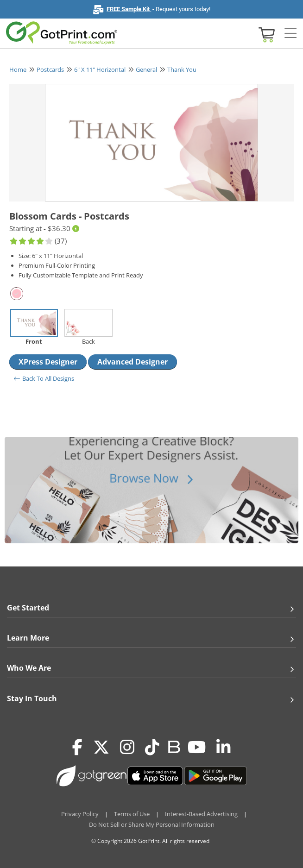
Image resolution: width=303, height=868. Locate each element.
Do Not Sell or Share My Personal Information (152, 824)
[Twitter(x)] (101, 748)
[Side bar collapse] (290, 34)
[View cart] (265, 34)
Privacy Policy (80, 814)
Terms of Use (132, 814)
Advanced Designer (133, 362)
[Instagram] (127, 748)
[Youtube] (197, 748)
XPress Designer (48, 362)
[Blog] (174, 746)
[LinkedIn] (224, 748)
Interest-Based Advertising (201, 814)
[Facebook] (77, 748)
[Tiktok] (152, 748)
